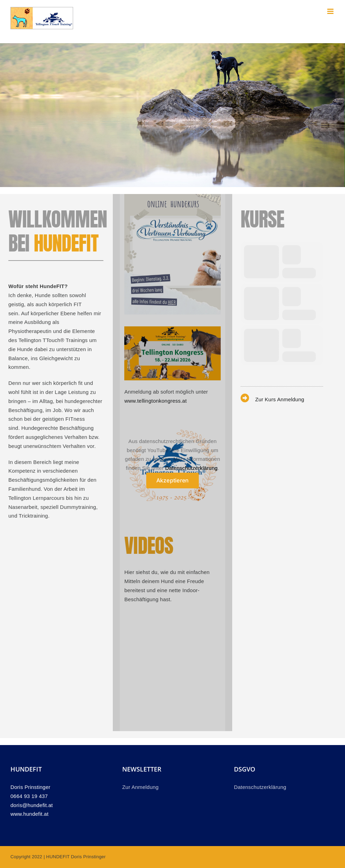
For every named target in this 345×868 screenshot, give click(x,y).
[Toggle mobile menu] (331, 11)
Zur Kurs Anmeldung (280, 399)
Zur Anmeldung (140, 787)
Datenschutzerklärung (191, 468)
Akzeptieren (173, 480)
